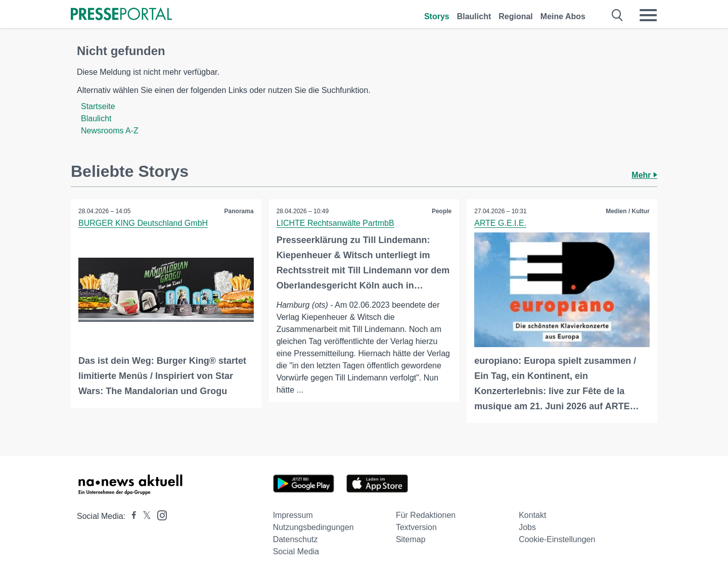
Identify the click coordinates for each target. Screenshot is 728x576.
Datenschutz (295, 539)
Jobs (527, 527)
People (442, 211)
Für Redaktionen (426, 515)
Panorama (239, 211)
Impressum (293, 515)
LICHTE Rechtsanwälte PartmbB (335, 223)
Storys (437, 16)
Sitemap (411, 539)
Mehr (644, 175)
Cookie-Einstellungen (557, 539)
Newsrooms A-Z (110, 131)
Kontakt (532, 515)
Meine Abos (563, 16)
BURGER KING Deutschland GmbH (143, 223)
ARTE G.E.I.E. (500, 223)
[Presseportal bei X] (144, 516)
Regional (516, 16)
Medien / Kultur (628, 211)
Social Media (296, 551)
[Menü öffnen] (648, 15)
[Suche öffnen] (618, 15)
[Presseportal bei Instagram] (159, 515)
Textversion (416, 527)
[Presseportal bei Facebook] (131, 516)
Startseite (98, 106)
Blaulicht (474, 16)
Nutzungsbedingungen (313, 527)
